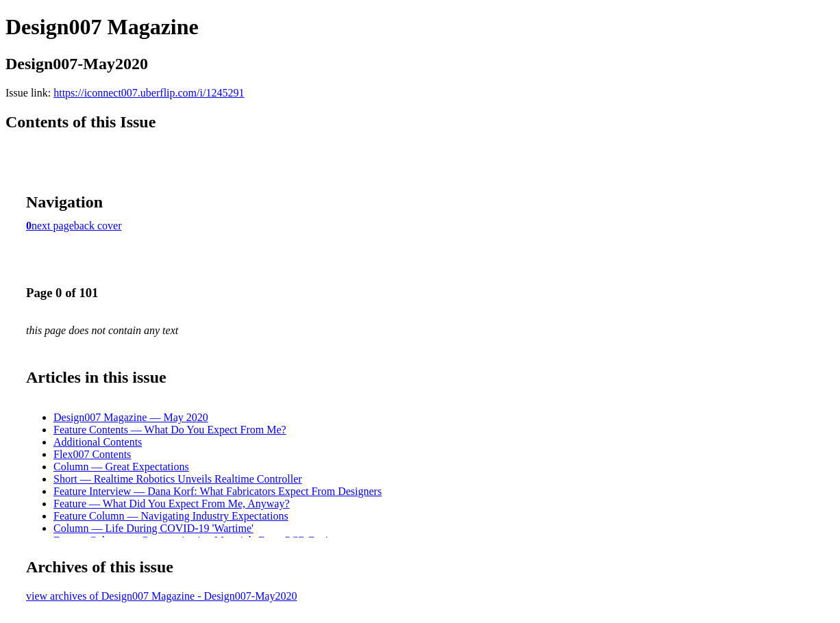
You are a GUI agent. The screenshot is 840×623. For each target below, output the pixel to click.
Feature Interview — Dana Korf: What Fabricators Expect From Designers (218, 491)
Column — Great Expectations (121, 467)
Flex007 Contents (92, 454)
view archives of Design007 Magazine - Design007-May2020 (161, 596)
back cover (98, 226)
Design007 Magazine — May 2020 (131, 417)
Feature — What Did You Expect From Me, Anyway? (172, 504)
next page (53, 226)
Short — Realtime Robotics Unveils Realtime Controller (178, 479)
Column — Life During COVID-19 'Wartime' (153, 528)
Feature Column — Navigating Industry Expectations (171, 516)
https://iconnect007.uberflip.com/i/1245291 (149, 93)
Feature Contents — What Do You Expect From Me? (170, 430)
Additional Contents (98, 442)
